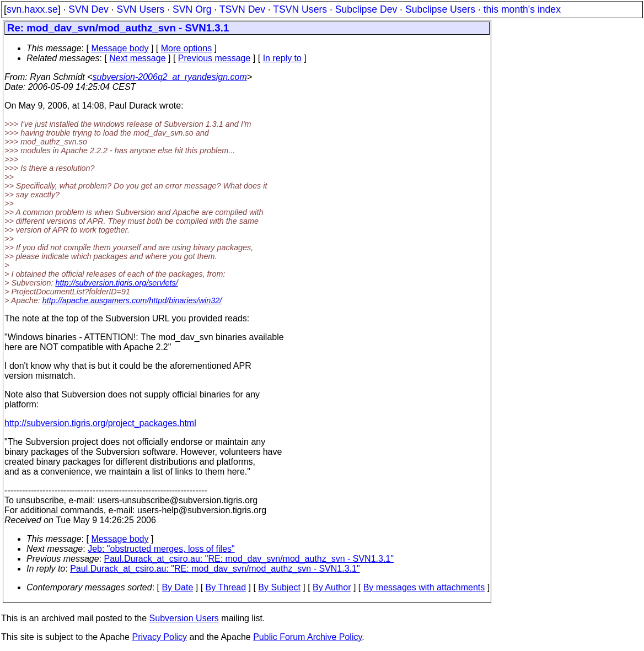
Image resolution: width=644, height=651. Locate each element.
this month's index (522, 9)
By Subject (279, 587)
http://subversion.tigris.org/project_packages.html (100, 423)
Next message (137, 58)
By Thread (226, 587)
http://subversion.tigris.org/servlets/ (116, 283)
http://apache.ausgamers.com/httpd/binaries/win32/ (132, 300)
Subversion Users (184, 618)
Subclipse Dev (366, 9)
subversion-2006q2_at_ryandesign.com (170, 77)
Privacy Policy (159, 637)
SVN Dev (88, 9)
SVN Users (140, 9)
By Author (332, 587)
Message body (120, 48)
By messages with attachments (424, 587)
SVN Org (192, 9)
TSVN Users (300, 9)
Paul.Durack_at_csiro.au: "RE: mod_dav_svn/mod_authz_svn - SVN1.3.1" (249, 559)
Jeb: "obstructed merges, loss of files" (161, 549)
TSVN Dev (242, 9)
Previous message (214, 58)
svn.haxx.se (32, 9)
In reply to (282, 58)
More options (187, 48)
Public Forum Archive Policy (307, 637)
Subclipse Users (440, 9)
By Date (177, 587)
